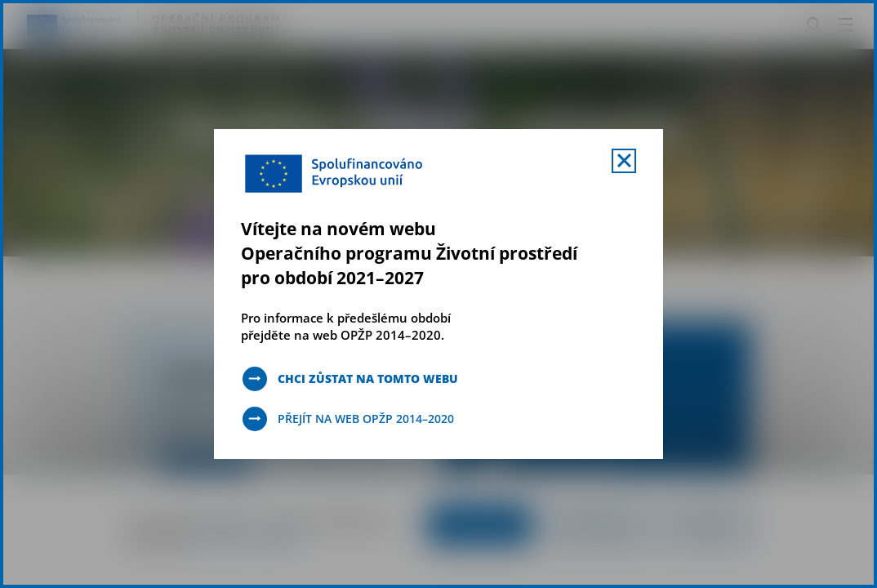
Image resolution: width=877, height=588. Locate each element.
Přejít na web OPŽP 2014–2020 (366, 419)
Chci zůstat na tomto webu (368, 379)
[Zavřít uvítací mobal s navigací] (624, 161)
